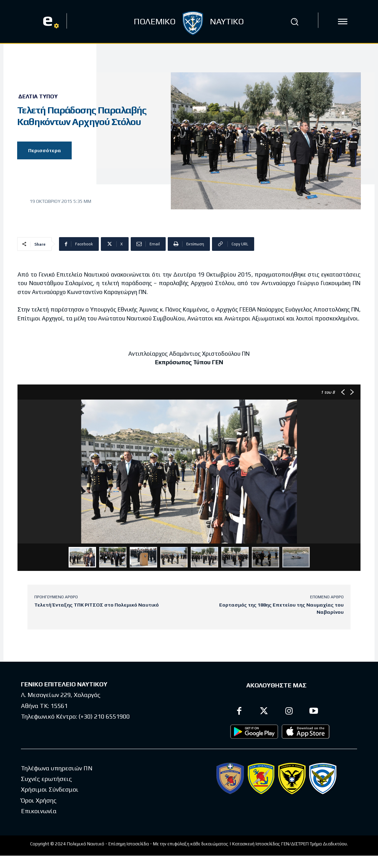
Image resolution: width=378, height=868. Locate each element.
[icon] (343, 22)
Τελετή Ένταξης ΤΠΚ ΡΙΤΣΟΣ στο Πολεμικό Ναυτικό (97, 605)
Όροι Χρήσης (39, 801)
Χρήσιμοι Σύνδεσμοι (50, 790)
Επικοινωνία (39, 812)
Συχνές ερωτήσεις (46, 779)
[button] (294, 22)
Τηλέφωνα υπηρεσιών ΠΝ (57, 769)
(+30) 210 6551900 (104, 717)
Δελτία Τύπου (38, 97)
